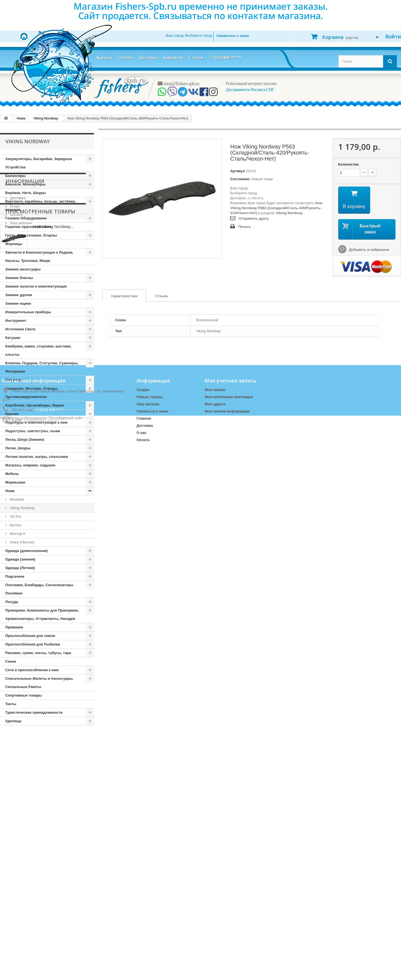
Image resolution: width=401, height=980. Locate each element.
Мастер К (17, 534)
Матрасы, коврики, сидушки (30, 465)
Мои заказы (215, 890)
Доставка (148, 58)
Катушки (13, 338)
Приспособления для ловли (30, 636)
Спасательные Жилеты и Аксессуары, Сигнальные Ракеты (39, 683)
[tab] (124, 295)
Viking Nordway (22, 508)
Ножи (10, 491)
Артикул (237, 171)
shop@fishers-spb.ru (178, 84)
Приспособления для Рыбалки (33, 644)
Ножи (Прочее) (22, 542)
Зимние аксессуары (23, 269)
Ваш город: (189, 35)
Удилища (13, 721)
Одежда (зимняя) (20, 559)
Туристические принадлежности (34, 712)
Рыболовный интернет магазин (251, 83)
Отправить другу (253, 218)
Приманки (14, 627)
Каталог (105, 58)
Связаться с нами (152, 911)
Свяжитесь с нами (233, 36)
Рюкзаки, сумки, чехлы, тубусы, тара (38, 653)
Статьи (196, 58)
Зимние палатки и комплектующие (36, 286)
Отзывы (162, 296)
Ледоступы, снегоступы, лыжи (33, 431)
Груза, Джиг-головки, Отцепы (31, 235)
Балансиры (15, 176)
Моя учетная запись (230, 881)
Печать (245, 227)
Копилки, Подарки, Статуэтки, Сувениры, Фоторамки (42, 367)
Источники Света (20, 329)
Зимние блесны (19, 278)
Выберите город (243, 193)
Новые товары (150, 897)
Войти (393, 36)
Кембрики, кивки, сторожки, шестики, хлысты (38, 350)
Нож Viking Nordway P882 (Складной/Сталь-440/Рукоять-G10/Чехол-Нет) (276, 208)
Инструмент (16, 321)
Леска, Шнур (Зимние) (25, 439)
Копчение (14, 380)
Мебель (12, 474)
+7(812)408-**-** (225, 58)
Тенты (11, 704)
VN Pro (15, 516)
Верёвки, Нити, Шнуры (25, 193)
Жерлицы (14, 244)
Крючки (12, 414)
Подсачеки (15, 576)
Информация (25, 742)
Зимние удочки (19, 295)
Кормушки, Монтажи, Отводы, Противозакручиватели (32, 393)
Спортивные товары (24, 695)
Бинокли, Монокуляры (25, 184)
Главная (144, 919)
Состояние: (240, 179)
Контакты (173, 58)
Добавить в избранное (369, 250)
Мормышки (15, 482)
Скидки (143, 890)
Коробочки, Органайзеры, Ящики (35, 405)
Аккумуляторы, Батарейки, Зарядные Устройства (39, 163)
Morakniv (17, 499)
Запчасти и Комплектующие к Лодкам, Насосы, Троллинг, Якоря (39, 257)
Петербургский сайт (66, 977)
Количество (349, 164)
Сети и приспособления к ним (32, 670)
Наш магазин (20, 782)
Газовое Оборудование (26, 218)
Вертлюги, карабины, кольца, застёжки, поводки (41, 205)
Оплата (126, 58)
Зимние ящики (18, 303)
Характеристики (120, 296)
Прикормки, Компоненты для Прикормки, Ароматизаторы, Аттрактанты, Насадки (42, 614)
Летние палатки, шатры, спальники (37, 457)
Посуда (12, 602)
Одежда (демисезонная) (26, 551)
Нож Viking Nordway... (53, 818)
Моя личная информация (227, 911)
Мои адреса (215, 904)
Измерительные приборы (28, 312)
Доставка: (238, 198)
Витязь (15, 525)
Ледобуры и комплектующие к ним (36, 422)
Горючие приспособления (28, 227)
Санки (11, 661)
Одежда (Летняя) (20, 568)
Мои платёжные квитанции (228, 897)
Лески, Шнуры (18, 448)
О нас (14, 765)
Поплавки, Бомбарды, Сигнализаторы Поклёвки (39, 589)
